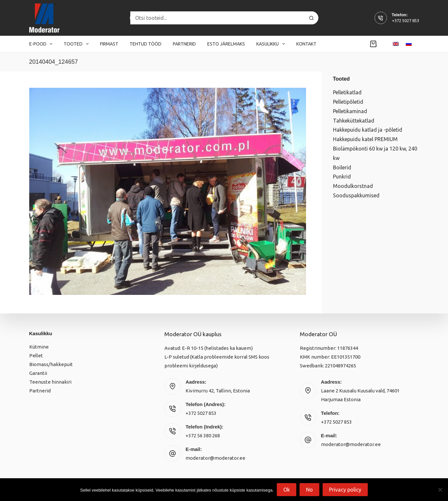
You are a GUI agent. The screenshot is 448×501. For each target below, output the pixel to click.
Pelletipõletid (348, 102)
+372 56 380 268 (203, 435)
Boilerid (342, 167)
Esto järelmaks (226, 44)
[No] (440, 490)
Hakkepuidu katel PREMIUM (365, 139)
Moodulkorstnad (353, 186)
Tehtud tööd (146, 44)
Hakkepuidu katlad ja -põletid (368, 130)
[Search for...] (218, 18)
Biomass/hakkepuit (51, 364)
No (309, 490)
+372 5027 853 (405, 20)
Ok (287, 490)
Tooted (77, 44)
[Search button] (312, 18)
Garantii (38, 373)
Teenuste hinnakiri (50, 382)
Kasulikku (272, 44)
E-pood (42, 44)
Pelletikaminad (350, 111)
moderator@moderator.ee (215, 458)
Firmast (109, 44)
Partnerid (184, 44)
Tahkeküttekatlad (354, 121)
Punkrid (342, 177)
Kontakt (306, 44)
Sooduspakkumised (356, 195)
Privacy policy (345, 490)
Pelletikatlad (347, 92)
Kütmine (39, 347)
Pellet (36, 356)
